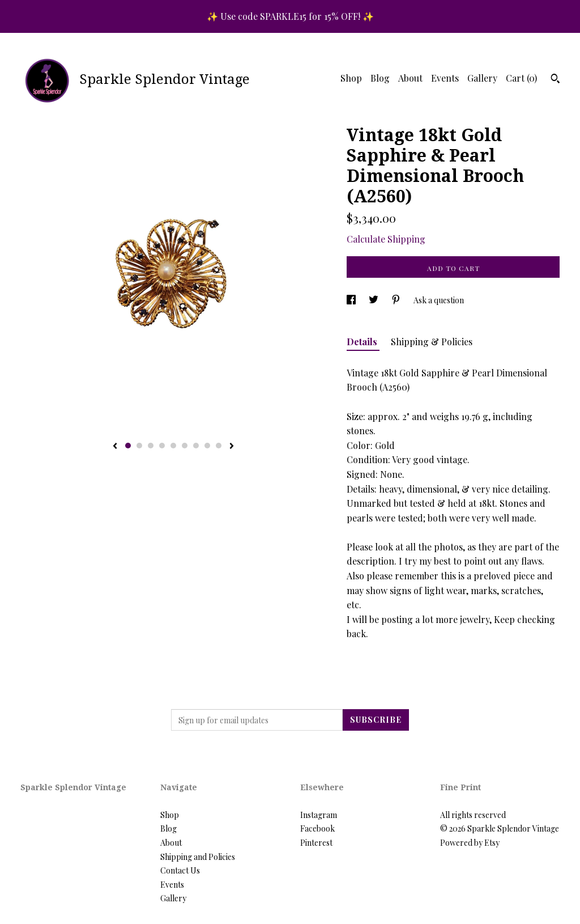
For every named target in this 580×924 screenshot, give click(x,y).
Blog (380, 78)
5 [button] (173, 446)
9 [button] (219, 446)
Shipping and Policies (198, 857)
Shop (351, 78)
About (410, 78)
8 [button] (207, 446)
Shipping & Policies (432, 342)
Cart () (521, 78)
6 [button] (185, 446)
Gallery (482, 78)
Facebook (317, 828)
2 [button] (139, 446)
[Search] (555, 80)
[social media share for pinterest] (397, 300)
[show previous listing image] (115, 447)
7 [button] (196, 446)
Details (363, 342)
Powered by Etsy (470, 843)
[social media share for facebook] (352, 300)
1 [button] (128, 446)
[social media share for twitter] (374, 300)
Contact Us (180, 870)
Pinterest (316, 843)
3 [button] (151, 446)
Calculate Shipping (386, 239)
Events (445, 78)
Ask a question (439, 300)
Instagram (319, 815)
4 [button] (162, 446)
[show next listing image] (232, 447)
